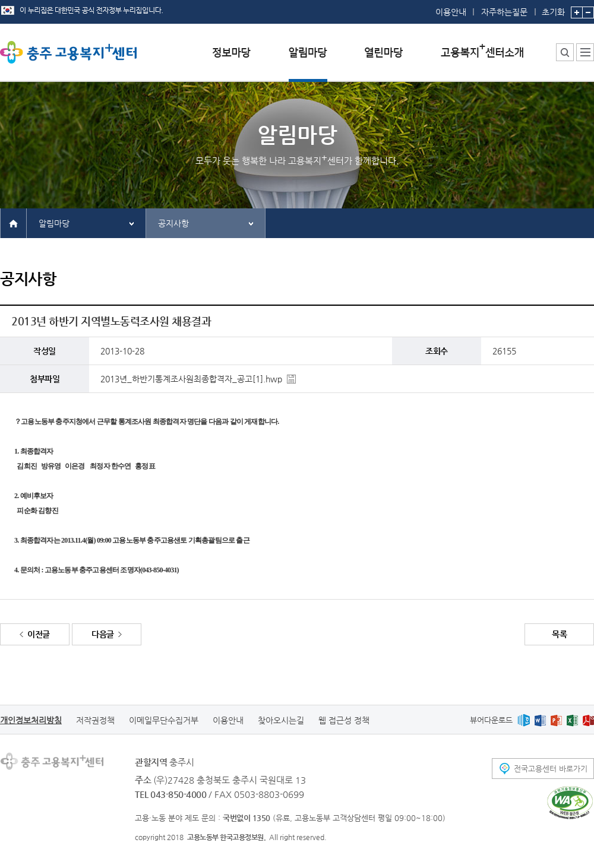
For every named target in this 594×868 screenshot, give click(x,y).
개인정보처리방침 (31, 720)
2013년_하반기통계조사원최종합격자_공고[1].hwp (191, 379)
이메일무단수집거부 (164, 720)
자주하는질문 (504, 12)
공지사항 (173, 223)
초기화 (553, 8)
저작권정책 (95, 720)
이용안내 (451, 12)
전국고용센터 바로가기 (551, 769)
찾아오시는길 (281, 720)
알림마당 (54, 223)
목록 (559, 634)
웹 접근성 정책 (344, 720)
